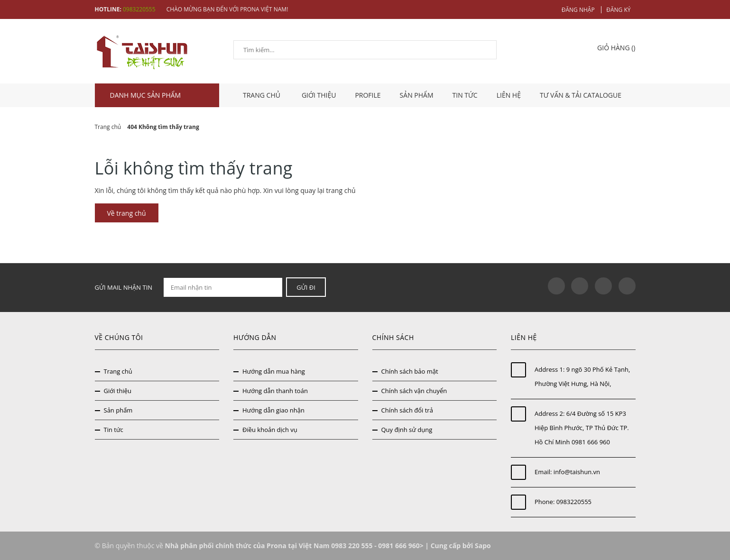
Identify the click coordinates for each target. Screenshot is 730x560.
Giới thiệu (319, 95)
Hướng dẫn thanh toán (275, 391)
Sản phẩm (417, 95)
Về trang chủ (127, 213)
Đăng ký (618, 10)
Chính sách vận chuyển (414, 391)
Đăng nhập (578, 10)
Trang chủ (118, 371)
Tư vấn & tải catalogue (581, 95)
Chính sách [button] (393, 337)
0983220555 (139, 9)
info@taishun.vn (577, 472)
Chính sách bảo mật (410, 371)
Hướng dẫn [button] (255, 337)
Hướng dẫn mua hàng (274, 371)
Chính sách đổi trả (407, 410)
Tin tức (465, 95)
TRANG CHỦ (263, 95)
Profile (368, 95)
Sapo (483, 546)
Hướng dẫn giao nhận (273, 410)
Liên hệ (509, 95)
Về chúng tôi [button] (119, 337)
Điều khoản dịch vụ (270, 430)
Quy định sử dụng (407, 430)
